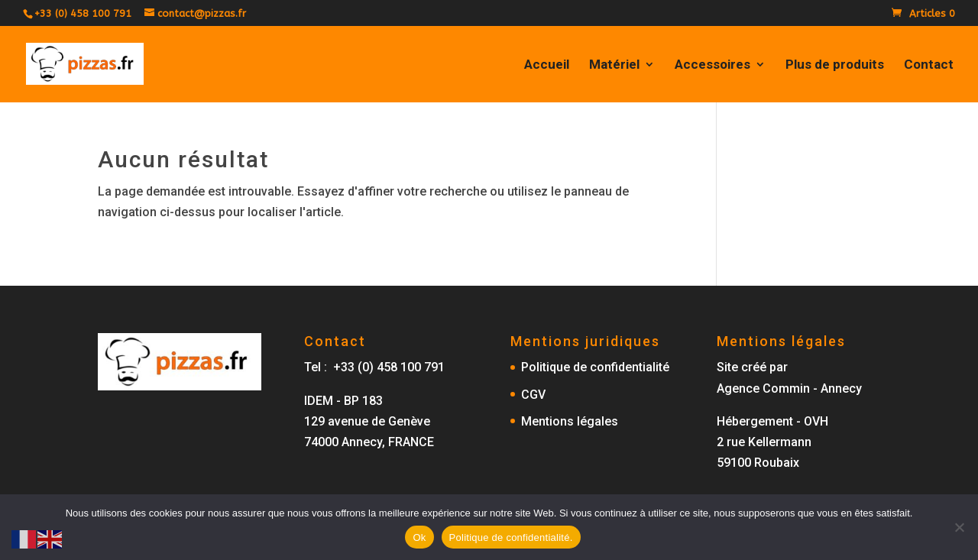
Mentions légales (570, 421)
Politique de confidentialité (595, 367)
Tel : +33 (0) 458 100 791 (374, 367)
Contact (929, 65)
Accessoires (712, 65)
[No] (959, 527)
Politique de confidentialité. (511, 537)
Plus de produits (835, 65)
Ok (419, 537)
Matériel (614, 65)
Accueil (547, 65)
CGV (533, 395)
